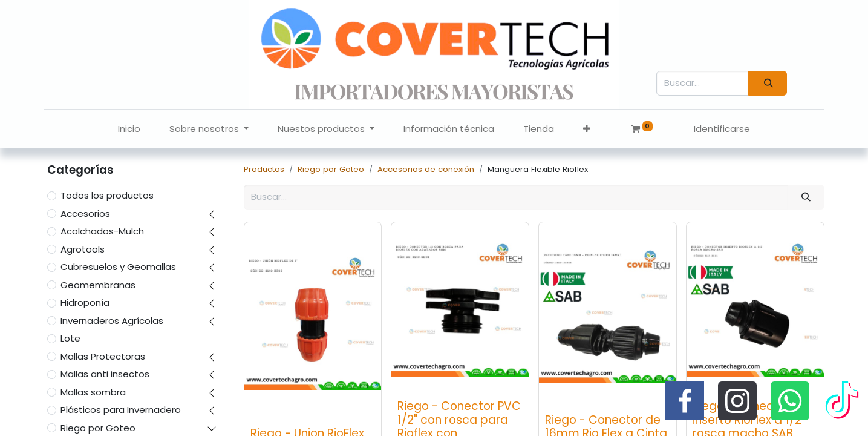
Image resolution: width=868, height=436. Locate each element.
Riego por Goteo (98, 428)
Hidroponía (85, 302)
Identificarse (722, 129)
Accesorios (85, 213)
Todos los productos (107, 195)
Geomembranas (98, 285)
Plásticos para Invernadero (121, 410)
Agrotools (83, 249)
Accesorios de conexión (426, 169)
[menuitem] (129, 129)
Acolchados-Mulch (102, 231)
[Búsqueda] (768, 83)
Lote (70, 338)
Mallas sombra (93, 392)
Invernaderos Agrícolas (112, 321)
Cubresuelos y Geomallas (118, 267)
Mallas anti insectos (105, 374)
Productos (264, 169)
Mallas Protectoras (103, 356)
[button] (587, 129)
